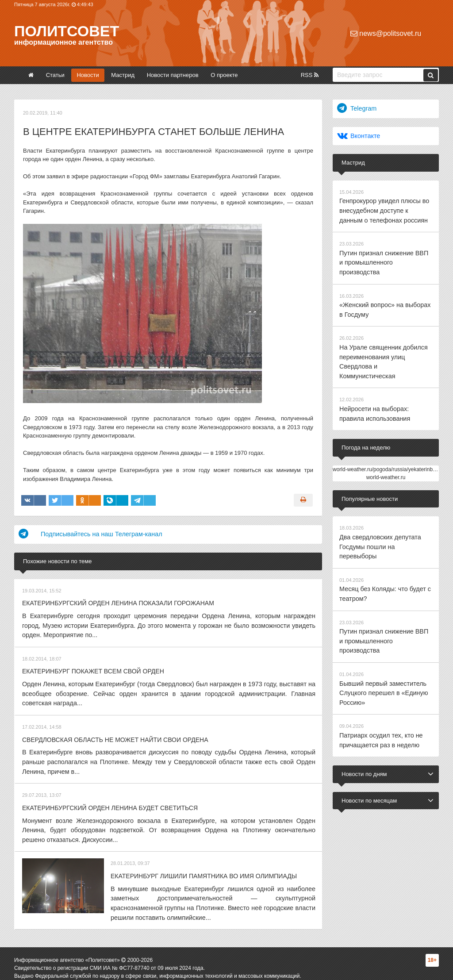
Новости (88, 75)
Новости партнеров (173, 75)
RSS (310, 75)
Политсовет (67, 31)
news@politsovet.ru (386, 33)
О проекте (224, 75)
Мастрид (123, 75)
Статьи (55, 75)
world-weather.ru (386, 441)
